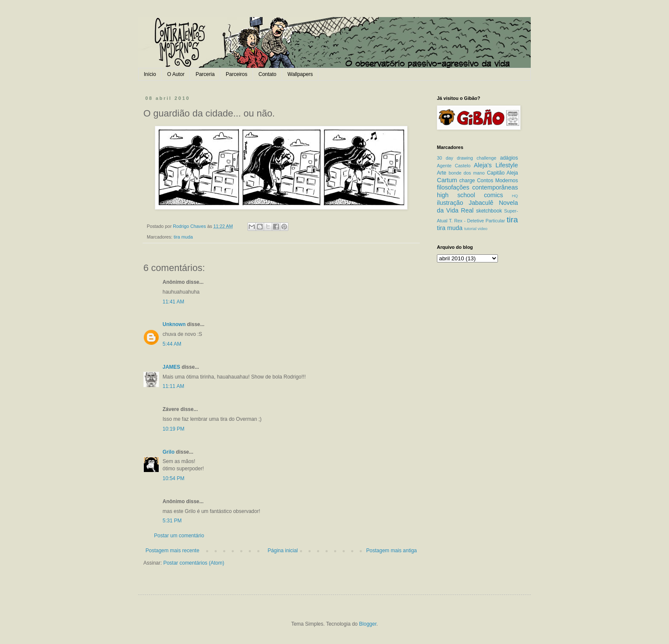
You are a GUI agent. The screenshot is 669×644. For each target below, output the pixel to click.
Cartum (447, 180)
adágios (509, 158)
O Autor (176, 74)
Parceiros (237, 74)
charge (467, 181)
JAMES (171, 367)
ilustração (450, 203)
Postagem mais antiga (391, 551)
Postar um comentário (179, 536)
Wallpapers (300, 74)
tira (512, 220)
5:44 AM (172, 344)
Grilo (169, 452)
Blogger (368, 624)
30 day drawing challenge (467, 158)
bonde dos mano (467, 173)
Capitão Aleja (502, 173)
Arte (442, 173)
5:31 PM (172, 521)
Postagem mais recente (172, 551)
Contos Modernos (497, 181)
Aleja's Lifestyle (496, 165)
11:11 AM (173, 386)
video (482, 229)
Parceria (205, 74)
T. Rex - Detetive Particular (477, 221)
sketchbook (489, 211)
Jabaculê (481, 203)
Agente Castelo (454, 166)
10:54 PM (173, 478)
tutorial (470, 229)
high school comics (470, 195)
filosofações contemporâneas (477, 187)
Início (150, 74)
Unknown (174, 324)
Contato (268, 74)
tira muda (183, 237)
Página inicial (283, 551)
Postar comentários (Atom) (194, 563)
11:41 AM (173, 302)
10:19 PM (173, 429)
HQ (515, 196)
